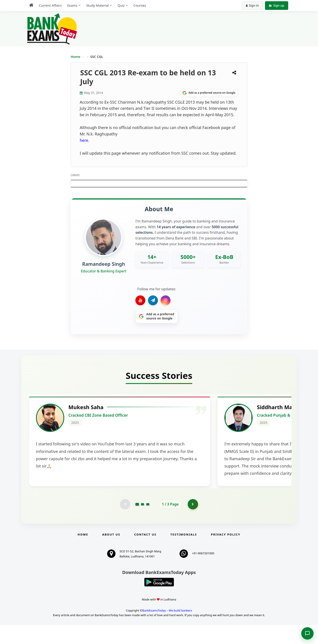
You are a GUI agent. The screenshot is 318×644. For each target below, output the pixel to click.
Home (76, 57)
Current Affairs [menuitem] (50, 5)
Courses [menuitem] (140, 5)
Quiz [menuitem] (121, 5)
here (84, 140)
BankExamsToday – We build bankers (167, 629)
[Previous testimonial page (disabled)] (125, 523)
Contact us (145, 553)
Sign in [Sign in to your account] (252, 5)
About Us (111, 553)
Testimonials (184, 553)
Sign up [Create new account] (277, 5)
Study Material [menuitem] (97, 5)
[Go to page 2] (142, 523)
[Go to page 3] (148, 523)
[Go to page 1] (137, 523)
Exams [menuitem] (72, 5)
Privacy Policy (226, 553)
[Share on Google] (209, 93)
